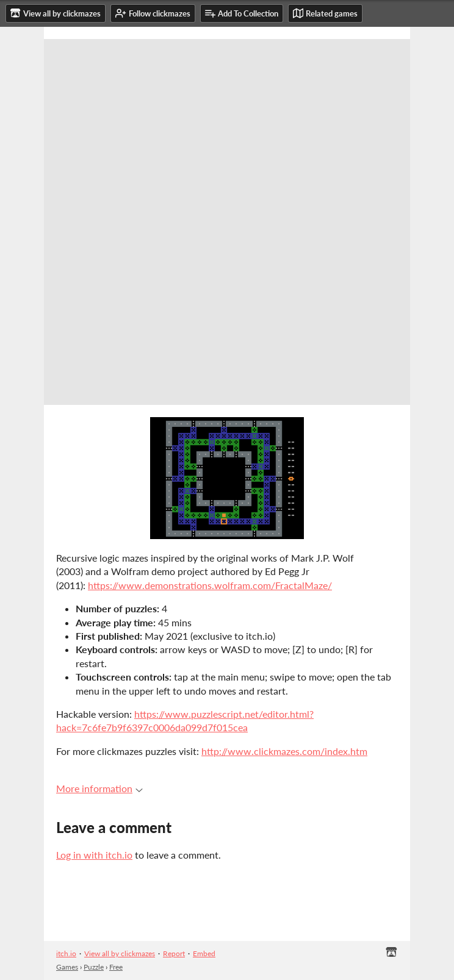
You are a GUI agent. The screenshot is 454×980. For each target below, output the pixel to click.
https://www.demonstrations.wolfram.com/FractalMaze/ (210, 585)
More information (99, 788)
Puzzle (94, 967)
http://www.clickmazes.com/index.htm (284, 751)
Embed (204, 953)
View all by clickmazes (120, 953)
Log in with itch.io (94, 855)
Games (67, 967)
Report (174, 953)
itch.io (66, 953)
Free (116, 967)
